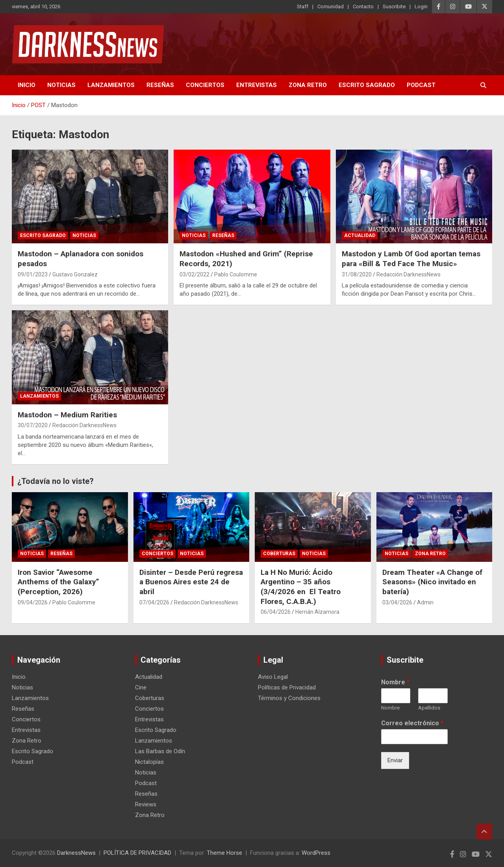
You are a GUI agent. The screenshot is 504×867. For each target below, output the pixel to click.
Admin (425, 602)
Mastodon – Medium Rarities (67, 415)
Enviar (395, 760)
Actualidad (360, 235)
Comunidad (331, 6)
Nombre (395, 682)
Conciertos (205, 85)
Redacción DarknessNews (409, 274)
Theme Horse (224, 853)
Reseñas (160, 85)
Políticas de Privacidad (287, 687)
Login (421, 6)
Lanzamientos (111, 85)
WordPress (316, 853)
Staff (303, 6)
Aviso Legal (273, 677)
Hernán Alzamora (317, 612)
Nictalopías (149, 762)
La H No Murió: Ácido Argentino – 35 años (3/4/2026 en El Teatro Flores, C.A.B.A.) (301, 587)
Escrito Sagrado (367, 85)
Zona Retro (308, 85)
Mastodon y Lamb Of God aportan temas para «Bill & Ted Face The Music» (411, 259)
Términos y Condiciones (289, 698)
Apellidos (429, 708)
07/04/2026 (154, 602)
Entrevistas (257, 85)
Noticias (61, 85)
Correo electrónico (412, 723)
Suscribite (394, 6)
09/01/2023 (33, 274)
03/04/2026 (397, 602)
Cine (141, 687)
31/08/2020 (357, 274)
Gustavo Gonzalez (75, 274)
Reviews (146, 804)
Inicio (27, 85)
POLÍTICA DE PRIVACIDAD (137, 853)
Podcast (421, 85)
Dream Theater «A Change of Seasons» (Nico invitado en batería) (432, 582)
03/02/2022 (195, 274)
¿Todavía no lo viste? (56, 481)
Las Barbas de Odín (160, 751)
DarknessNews (76, 853)
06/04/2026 (276, 612)
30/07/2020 (33, 425)
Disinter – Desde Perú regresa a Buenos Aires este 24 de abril (191, 582)
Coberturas (279, 554)
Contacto (363, 6)
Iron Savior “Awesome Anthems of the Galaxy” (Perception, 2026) (58, 582)
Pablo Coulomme (236, 274)
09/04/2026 (33, 602)
